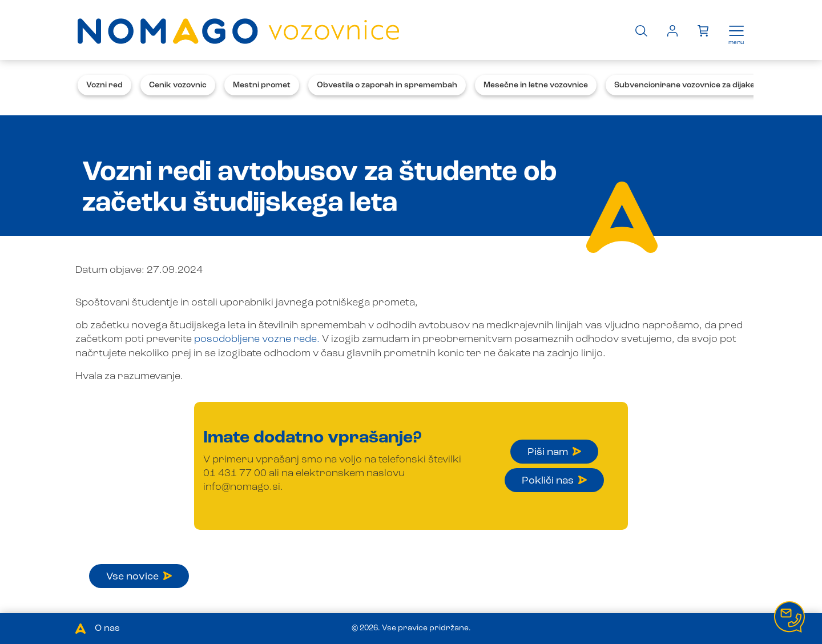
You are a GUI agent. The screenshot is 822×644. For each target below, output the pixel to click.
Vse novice (139, 577)
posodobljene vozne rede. (257, 339)
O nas (107, 629)
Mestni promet (262, 85)
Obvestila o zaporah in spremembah (387, 85)
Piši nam (554, 452)
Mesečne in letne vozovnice (536, 85)
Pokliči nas (554, 481)
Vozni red (104, 85)
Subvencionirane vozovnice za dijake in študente (708, 85)
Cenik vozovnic (178, 85)
